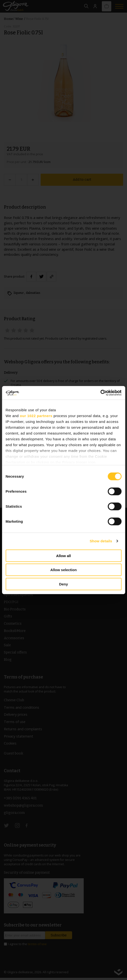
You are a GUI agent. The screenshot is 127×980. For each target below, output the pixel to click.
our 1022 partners (36, 416)
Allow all (63, 556)
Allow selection (63, 570)
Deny (63, 584)
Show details (101, 541)
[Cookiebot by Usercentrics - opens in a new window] (100, 393)
